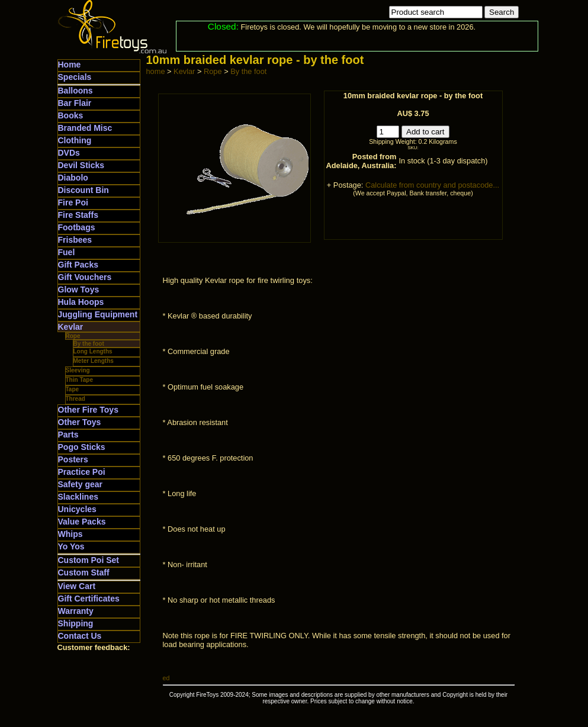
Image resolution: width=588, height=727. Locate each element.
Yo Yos (71, 546)
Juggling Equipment (98, 314)
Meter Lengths (94, 361)
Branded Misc (85, 128)
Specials (75, 77)
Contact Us (80, 636)
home (156, 71)
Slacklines (78, 497)
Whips (70, 534)
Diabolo (73, 178)
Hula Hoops (81, 302)
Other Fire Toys (88, 410)
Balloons (75, 91)
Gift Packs (78, 265)
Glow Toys (79, 289)
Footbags (77, 227)
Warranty (76, 611)
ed (166, 678)
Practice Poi (82, 472)
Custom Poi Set (89, 560)
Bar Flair (75, 103)
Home (70, 65)
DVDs (69, 153)
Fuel (67, 252)
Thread (75, 399)
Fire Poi (73, 202)
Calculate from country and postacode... (432, 185)
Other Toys (80, 422)
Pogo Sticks (82, 447)
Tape (73, 389)
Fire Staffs (78, 215)
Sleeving (78, 370)
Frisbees (75, 240)
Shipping (76, 623)
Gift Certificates (89, 599)
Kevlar (71, 327)
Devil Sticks (81, 165)
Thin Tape (79, 380)
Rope (73, 336)
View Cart (77, 586)
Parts (68, 435)
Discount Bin (83, 190)
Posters (73, 459)
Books (71, 115)
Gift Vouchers (85, 277)
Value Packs (82, 522)
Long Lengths (93, 351)
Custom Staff (84, 572)
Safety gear (80, 484)
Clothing (75, 140)
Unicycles (77, 509)
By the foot (89, 344)
